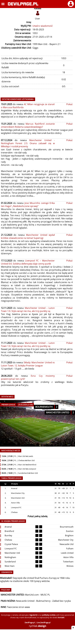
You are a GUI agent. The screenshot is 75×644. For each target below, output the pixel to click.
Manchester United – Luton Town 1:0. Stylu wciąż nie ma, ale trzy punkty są (28, 309)
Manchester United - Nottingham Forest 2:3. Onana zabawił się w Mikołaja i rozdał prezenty (28, 143)
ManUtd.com (32, 595)
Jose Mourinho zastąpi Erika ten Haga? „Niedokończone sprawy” (28, 205)
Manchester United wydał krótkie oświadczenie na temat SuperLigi (28, 236)
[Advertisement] (37, 637)
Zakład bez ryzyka (62, 601)
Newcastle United (25, 601)
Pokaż (69, 104)
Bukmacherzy (43, 601)
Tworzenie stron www (18, 607)
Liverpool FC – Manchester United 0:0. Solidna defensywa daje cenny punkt (28, 262)
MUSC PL (45, 595)
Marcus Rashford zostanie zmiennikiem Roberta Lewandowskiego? (28, 125)
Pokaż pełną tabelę (37, 516)
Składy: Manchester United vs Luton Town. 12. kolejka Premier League (28, 364)
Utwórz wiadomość (43, 26)
